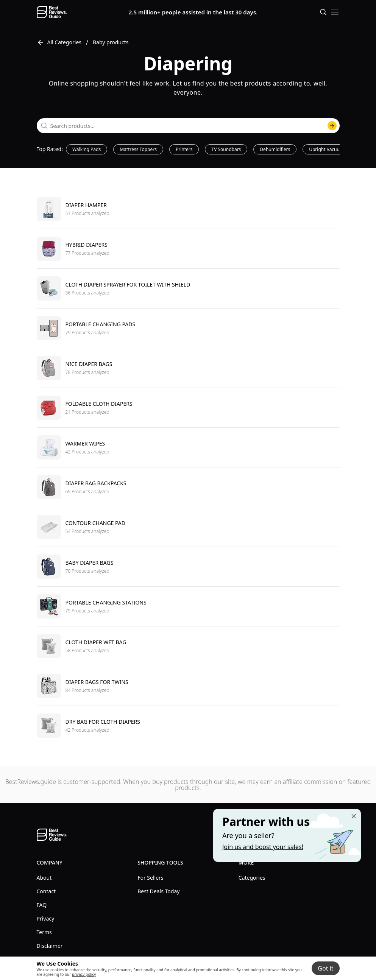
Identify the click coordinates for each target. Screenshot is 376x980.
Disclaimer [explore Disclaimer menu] (50, 946)
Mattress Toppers (138, 149)
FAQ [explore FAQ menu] (42, 905)
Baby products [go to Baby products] (111, 42)
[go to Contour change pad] (188, 527)
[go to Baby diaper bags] (188, 566)
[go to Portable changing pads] (188, 328)
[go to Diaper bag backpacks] (188, 487)
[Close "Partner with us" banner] (354, 816)
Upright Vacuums (328, 149)
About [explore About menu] (44, 878)
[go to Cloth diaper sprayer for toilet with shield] (188, 288)
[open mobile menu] (335, 12)
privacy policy (84, 974)
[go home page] (52, 12)
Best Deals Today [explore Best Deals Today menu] (158, 891)
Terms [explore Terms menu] (44, 932)
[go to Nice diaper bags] (188, 368)
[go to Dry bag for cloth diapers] (188, 725)
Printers (184, 149)
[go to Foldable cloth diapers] (188, 407)
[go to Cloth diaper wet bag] (188, 646)
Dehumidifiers (275, 149)
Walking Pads (87, 149)
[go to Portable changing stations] (188, 606)
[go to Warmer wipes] (188, 447)
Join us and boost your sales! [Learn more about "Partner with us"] (263, 847)
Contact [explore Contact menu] (46, 891)
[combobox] (188, 126)
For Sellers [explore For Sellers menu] (150, 878)
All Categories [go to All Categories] (59, 42)
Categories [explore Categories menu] (252, 878)
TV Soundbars (226, 149)
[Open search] (323, 12)
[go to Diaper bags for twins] (188, 686)
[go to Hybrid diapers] (188, 249)
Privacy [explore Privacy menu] (46, 918)
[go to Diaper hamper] (188, 209)
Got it (325, 968)
